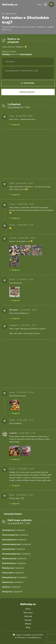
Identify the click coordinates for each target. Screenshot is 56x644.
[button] (45, 4)
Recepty (28, 620)
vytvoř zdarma (26, 54)
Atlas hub (28, 616)
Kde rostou (28, 613)
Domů (28, 609)
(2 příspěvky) (15, 535)
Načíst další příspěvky (13, 514)
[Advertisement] (28, 154)
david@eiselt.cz (35, 638)
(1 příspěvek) (13, 530)
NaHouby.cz (10, 4)
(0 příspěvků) (14, 540)
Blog (28, 627)
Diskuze (28, 624)
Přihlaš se (6, 54)
